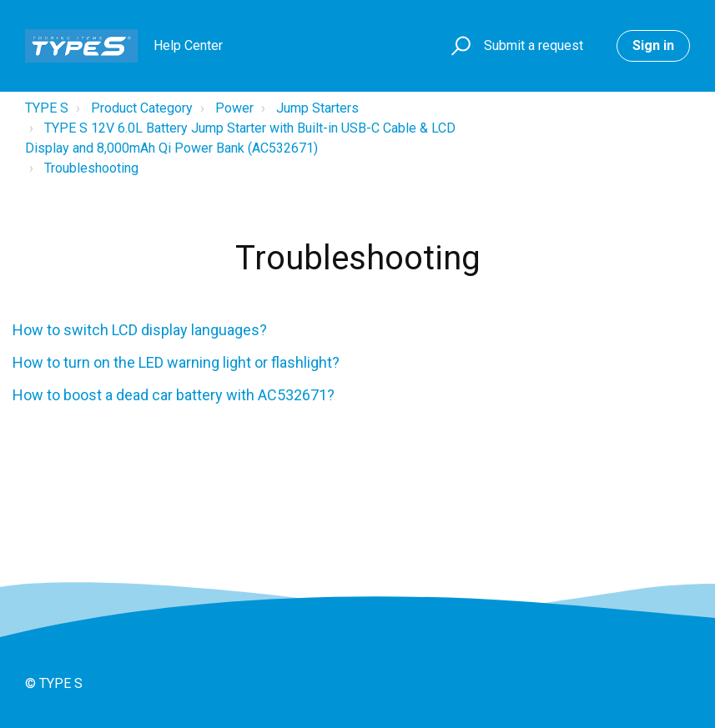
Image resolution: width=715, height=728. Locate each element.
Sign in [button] (653, 45)
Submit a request (534, 45)
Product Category (142, 108)
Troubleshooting (91, 168)
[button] (458, 46)
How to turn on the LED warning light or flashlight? (176, 362)
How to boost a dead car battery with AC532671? (174, 395)
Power (234, 108)
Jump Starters (317, 108)
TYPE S (47, 108)
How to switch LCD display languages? (140, 330)
